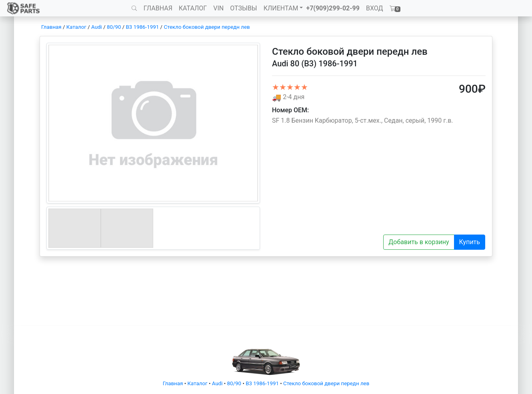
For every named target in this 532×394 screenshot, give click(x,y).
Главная (51, 27)
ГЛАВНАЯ (158, 8)
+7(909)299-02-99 (333, 8)
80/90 (114, 27)
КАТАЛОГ (193, 8)
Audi (97, 27)
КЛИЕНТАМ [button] (281, 8)
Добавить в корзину (419, 242)
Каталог (76, 27)
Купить (470, 242)
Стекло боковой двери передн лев (207, 27)
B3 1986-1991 (143, 27)
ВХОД (375, 8)
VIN (218, 8)
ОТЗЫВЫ (243, 8)
